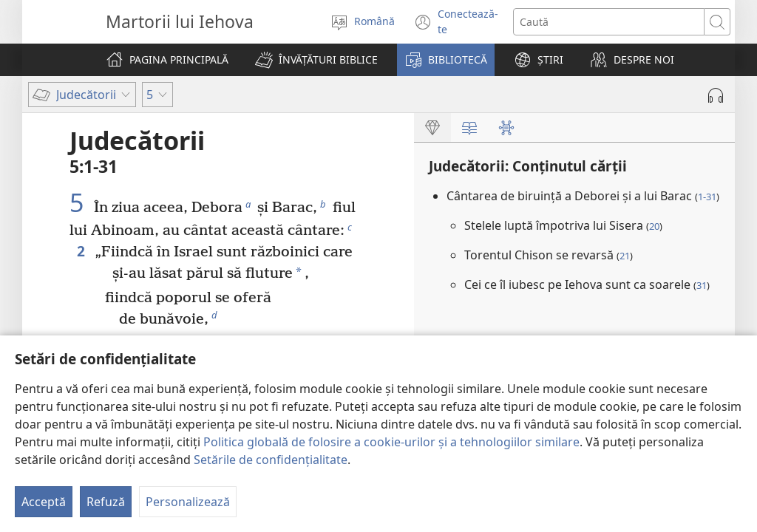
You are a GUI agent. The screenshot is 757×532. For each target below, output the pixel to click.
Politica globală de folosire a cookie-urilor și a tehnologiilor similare (391, 442)
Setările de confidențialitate (271, 460)
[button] (316, 60)
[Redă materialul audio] (716, 95)
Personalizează (188, 502)
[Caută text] (609, 22)
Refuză (106, 502)
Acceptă (44, 502)
